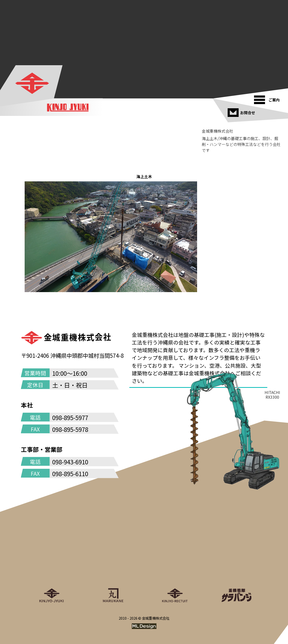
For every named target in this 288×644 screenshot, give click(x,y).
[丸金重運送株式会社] (113, 573)
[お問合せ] (242, 111)
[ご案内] (268, 98)
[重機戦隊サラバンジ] (237, 573)
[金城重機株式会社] (32, 83)
